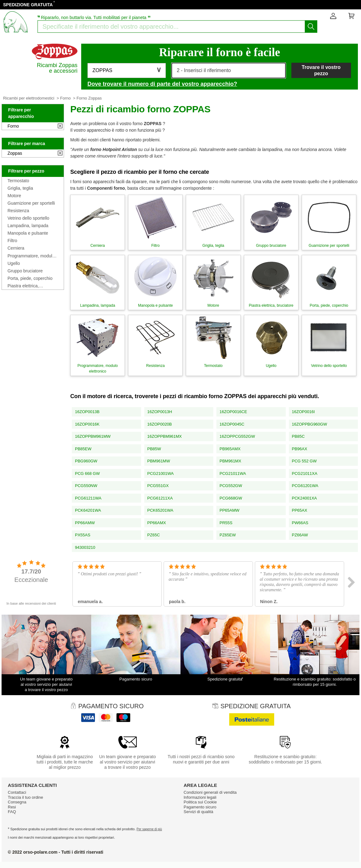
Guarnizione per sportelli (31, 203)
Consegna (17, 802)
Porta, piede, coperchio (30, 278)
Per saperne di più (149, 829)
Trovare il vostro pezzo (321, 70)
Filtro (12, 241)
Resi (12, 807)
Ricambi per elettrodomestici (29, 98)
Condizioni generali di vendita (210, 792)
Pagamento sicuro (200, 807)
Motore (14, 196)
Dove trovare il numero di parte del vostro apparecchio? (162, 84)
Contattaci (17, 792)
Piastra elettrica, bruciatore (23, 286)
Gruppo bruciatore (25, 271)
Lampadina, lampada (28, 226)
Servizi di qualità (198, 812)
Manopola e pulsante (28, 233)
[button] (127, 71)
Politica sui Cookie (200, 802)
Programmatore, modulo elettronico (31, 256)
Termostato (18, 181)
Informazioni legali (200, 797)
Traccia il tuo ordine (25, 797)
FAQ (12, 812)
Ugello (14, 263)
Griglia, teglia (20, 188)
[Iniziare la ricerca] (311, 27)
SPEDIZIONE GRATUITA (28, 5)
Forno (65, 98)
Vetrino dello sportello (28, 218)
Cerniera (16, 248)
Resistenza (18, 211)
